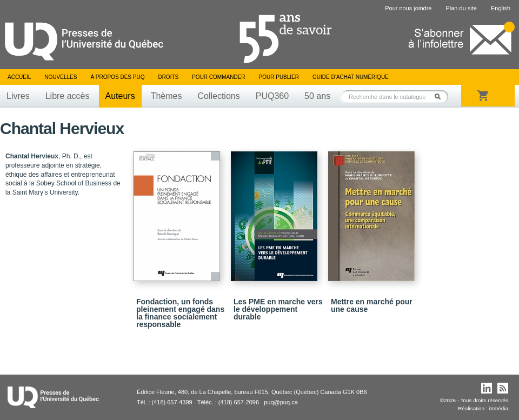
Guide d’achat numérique (351, 77)
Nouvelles (61, 77)
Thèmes (167, 96)
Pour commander (218, 77)
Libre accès (68, 96)
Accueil (19, 77)
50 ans (317, 96)
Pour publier (279, 77)
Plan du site (461, 8)
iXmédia (498, 408)
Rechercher (441, 96)
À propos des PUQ (117, 77)
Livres (18, 96)
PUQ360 (272, 96)
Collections (218, 96)
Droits (168, 77)
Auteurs (120, 96)
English (501, 8)
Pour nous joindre (408, 8)
